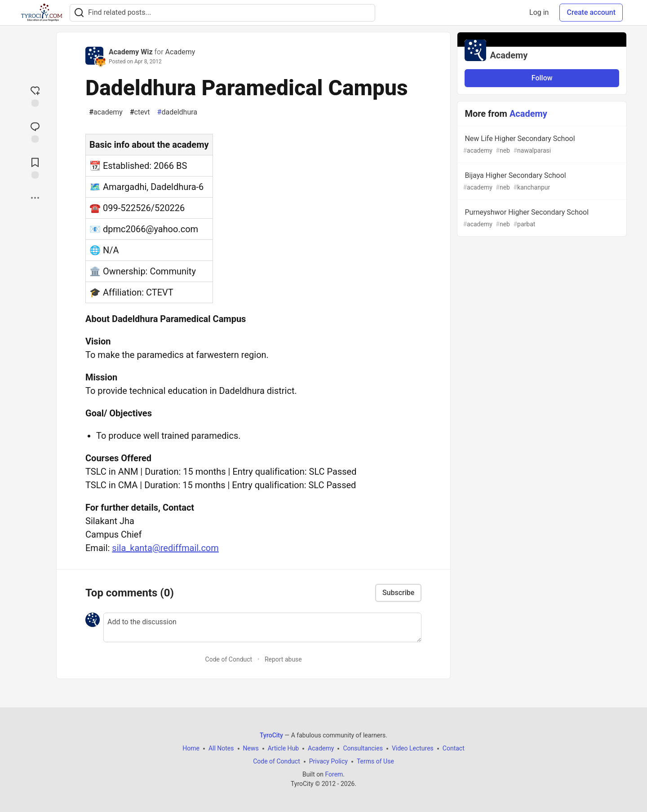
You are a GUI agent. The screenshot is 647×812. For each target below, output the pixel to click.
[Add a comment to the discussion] (262, 627)
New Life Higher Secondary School (541, 145)
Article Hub (283, 748)
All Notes (221, 748)
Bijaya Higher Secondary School (541, 182)
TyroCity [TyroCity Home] (271, 735)
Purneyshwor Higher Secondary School (541, 218)
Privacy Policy (328, 761)
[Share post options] (35, 198)
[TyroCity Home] (42, 13)
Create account (591, 12)
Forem (334, 774)
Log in (539, 12)
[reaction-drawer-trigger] (35, 95)
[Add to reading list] (35, 167)
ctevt (140, 112)
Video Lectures (413, 748)
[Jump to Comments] (35, 131)
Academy (180, 52)
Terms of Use (375, 761)
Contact (454, 748)
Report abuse (283, 659)
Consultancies (363, 748)
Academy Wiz (131, 52)
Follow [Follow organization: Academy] (542, 78)
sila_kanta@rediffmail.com (165, 548)
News (251, 748)
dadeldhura (177, 112)
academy (106, 112)
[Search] (79, 13)
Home (191, 748)
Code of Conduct (229, 659)
